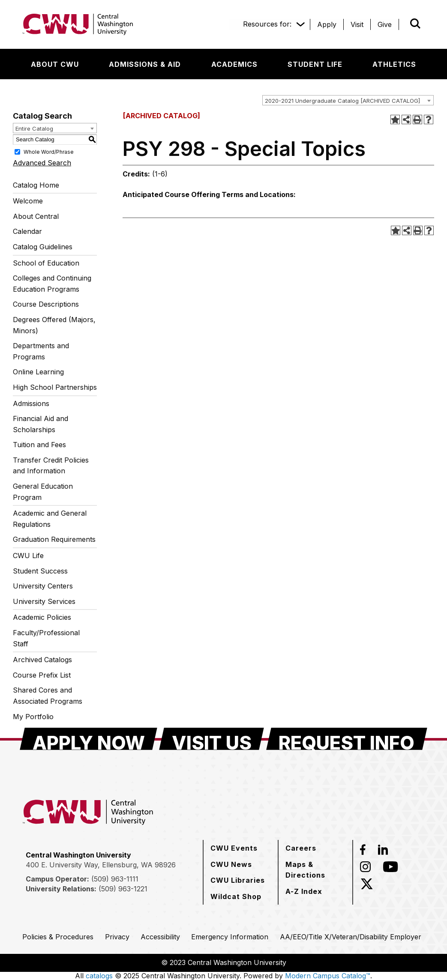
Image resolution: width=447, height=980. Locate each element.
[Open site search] (415, 24)
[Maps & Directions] (315, 870)
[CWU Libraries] (238, 880)
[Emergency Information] (230, 937)
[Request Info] (347, 739)
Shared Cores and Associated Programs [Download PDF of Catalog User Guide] (48, 696)
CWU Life (28, 556)
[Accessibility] (160, 937)
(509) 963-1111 (115, 879)
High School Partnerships (55, 387)
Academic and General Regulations (50, 519)
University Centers (43, 586)
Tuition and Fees (39, 445)
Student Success (40, 571)
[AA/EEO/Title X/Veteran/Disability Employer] (351, 937)
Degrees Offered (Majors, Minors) (54, 325)
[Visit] (357, 24)
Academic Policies (42, 617)
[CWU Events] (234, 848)
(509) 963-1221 (123, 889)
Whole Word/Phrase (49, 151)
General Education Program (43, 492)
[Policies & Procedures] (58, 937)
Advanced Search (42, 163)
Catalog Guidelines (43, 247)
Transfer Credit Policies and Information (51, 466)
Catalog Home (36, 185)
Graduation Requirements (54, 539)
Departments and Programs (41, 351)
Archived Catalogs (42, 660)
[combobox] (348, 100)
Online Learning (38, 372)
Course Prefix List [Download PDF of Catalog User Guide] (42, 675)
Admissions (31, 403)
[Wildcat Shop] (236, 896)
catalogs (99, 976)
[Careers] (301, 848)
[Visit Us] (211, 739)
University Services (44, 601)
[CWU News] (231, 864)
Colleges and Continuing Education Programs (52, 284)
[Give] (385, 24)
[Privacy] (117, 937)
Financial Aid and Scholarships (40, 424)
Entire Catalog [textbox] (34, 128)
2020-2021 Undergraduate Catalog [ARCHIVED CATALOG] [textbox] (342, 101)
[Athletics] (394, 64)
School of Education (46, 263)
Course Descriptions (46, 304)
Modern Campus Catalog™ (328, 976)
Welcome (28, 201)
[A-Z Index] (304, 891)
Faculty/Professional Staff (46, 638)
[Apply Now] (88, 739)
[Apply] (327, 24)
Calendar (27, 231)
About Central (36, 216)
